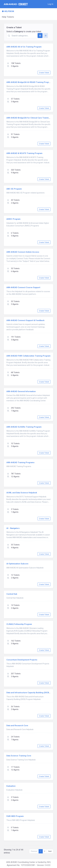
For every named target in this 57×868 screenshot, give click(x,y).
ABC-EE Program (14, 189)
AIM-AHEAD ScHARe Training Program (24, 427)
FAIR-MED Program (15, 816)
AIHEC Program (13, 219)
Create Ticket (44, 73)
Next (50, 851)
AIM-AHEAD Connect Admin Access (23, 252)
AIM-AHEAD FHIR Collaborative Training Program (28, 356)
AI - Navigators (13, 528)
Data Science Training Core (19, 756)
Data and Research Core (17, 726)
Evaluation (11, 786)
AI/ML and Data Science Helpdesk (22, 493)
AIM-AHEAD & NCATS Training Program (24, 153)
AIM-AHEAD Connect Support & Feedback (25, 320)
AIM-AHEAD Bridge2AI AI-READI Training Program (29, 82)
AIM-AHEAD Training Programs (20, 462)
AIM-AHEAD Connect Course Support (23, 287)
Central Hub (12, 594)
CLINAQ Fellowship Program (19, 624)
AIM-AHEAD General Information (21, 391)
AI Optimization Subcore (17, 564)
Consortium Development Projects (22, 660)
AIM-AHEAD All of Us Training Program (24, 47)
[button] (50, 4)
